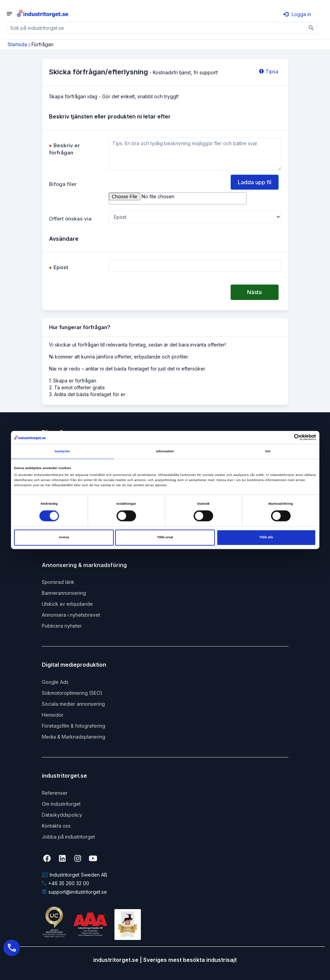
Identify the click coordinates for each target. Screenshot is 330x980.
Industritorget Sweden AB (75, 875)
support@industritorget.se (74, 892)
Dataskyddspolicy (62, 815)
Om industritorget (61, 804)
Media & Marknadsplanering (74, 737)
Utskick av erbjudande (67, 604)
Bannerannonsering (64, 593)
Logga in (297, 14)
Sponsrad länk (58, 582)
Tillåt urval (165, 538)
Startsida (17, 44)
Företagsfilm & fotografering (74, 726)
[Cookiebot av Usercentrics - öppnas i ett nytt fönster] (286, 437)
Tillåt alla (266, 538)
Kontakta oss (56, 826)
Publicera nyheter (62, 626)
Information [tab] (165, 451)
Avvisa (64, 538)
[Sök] (312, 28)
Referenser (55, 793)
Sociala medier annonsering (73, 704)
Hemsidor (53, 715)
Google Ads (55, 682)
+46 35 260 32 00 (65, 883)
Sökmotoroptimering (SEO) (72, 693)
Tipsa (269, 71)
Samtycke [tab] (62, 451)
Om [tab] (268, 451)
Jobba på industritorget (68, 837)
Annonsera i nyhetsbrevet (71, 615)
